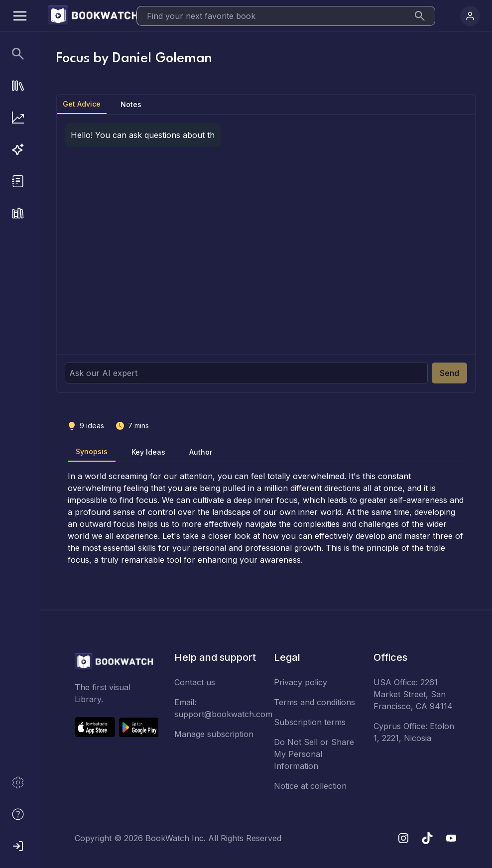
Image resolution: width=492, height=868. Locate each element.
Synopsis (92, 451)
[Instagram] (403, 838)
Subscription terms (310, 722)
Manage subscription (214, 734)
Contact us (195, 682)
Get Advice (82, 104)
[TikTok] (427, 838)
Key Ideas (148, 452)
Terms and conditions (314, 702)
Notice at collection (310, 786)
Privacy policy (301, 682)
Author (201, 452)
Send (449, 373)
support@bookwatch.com (223, 714)
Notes (131, 104)
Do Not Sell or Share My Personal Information (314, 754)
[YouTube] (451, 838)
